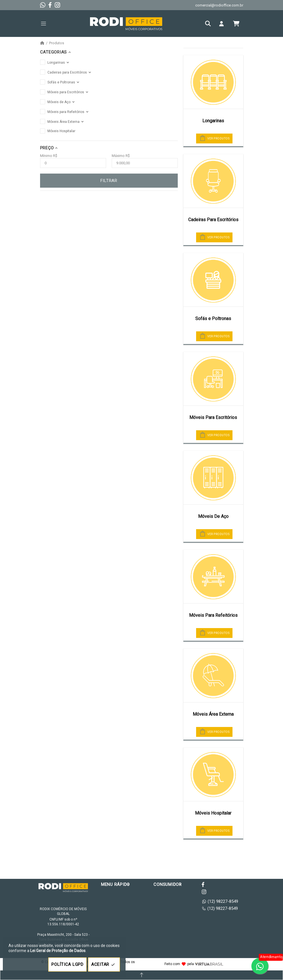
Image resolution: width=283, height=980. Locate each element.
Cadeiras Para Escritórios (213, 220)
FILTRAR (109, 181)
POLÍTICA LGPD (67, 965)
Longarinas (213, 121)
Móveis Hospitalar (213, 813)
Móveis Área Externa (213, 714)
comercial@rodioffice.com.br (219, 5)
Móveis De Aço (213, 516)
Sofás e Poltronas (213, 319)
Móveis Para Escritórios (213, 417)
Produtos (57, 43)
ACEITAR (104, 965)
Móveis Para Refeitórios (213, 615)
